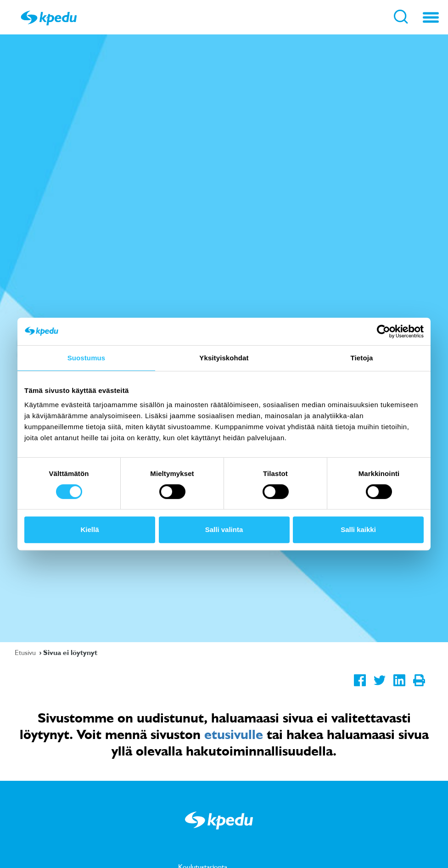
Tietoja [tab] (362, 358)
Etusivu (26, 652)
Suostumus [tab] (87, 358)
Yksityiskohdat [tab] (224, 358)
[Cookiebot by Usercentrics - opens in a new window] (384, 331)
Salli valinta (224, 529)
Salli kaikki (358, 529)
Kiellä (90, 529)
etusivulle (234, 734)
